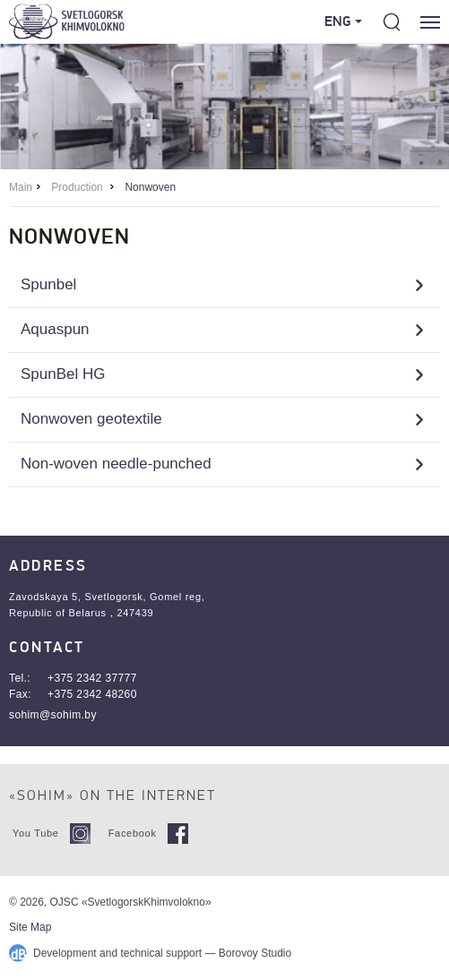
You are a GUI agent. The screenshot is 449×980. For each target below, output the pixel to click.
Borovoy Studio (255, 953)
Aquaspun (55, 329)
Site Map (30, 927)
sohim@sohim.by (53, 715)
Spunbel (48, 284)
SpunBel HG (63, 374)
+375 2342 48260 (92, 694)
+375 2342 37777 (92, 678)
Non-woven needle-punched (116, 464)
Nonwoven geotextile (91, 419)
